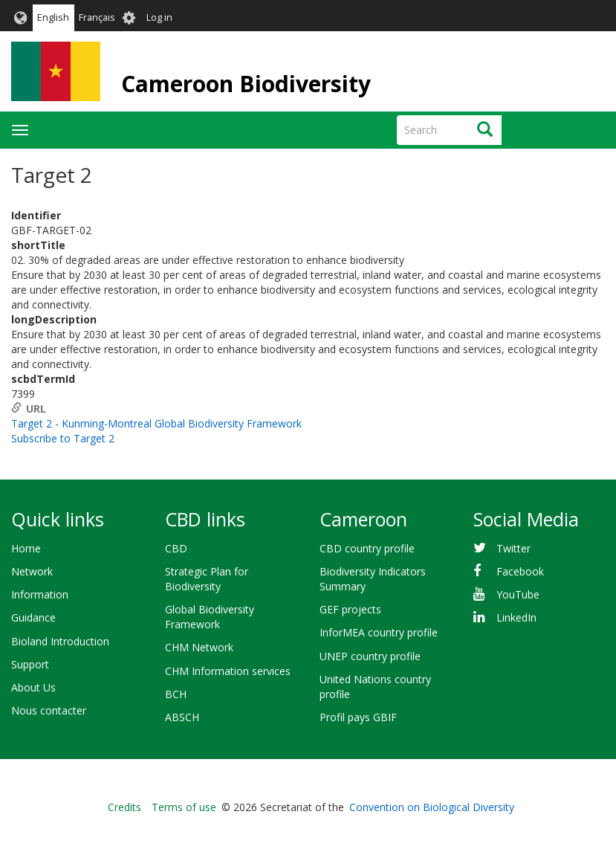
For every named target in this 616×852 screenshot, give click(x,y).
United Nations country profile (375, 687)
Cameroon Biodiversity (246, 84)
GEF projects (350, 609)
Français (97, 17)
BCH (176, 694)
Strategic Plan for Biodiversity (207, 579)
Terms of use (184, 807)
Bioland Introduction (60, 641)
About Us (33, 687)
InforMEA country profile (379, 632)
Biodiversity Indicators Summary (373, 579)
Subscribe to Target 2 (63, 438)
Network (32, 571)
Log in (159, 17)
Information (40, 594)
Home (26, 548)
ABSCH (182, 717)
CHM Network (199, 647)
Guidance (33, 617)
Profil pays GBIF (358, 717)
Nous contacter (49, 710)
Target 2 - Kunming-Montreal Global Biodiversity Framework (156, 423)
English (53, 17)
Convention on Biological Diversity (432, 807)
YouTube (518, 594)
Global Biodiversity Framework (210, 617)
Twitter (513, 548)
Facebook (520, 571)
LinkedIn (516, 617)
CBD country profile (367, 548)
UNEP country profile (370, 656)
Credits (124, 807)
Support (30, 664)
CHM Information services (228, 671)
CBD (176, 548)
